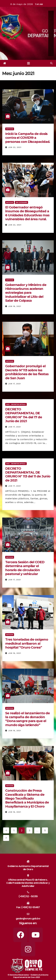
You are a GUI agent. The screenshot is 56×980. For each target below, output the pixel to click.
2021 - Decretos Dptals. (16, 404)
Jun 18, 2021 (15, 306)
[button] (51, 63)
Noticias (10, 129)
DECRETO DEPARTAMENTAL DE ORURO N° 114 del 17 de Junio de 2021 (24, 415)
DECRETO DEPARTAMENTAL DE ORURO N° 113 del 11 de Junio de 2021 (28, 474)
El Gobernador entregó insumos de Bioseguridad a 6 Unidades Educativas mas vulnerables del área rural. (27, 213)
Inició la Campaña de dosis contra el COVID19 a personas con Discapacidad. (28, 138)
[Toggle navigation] (29, 63)
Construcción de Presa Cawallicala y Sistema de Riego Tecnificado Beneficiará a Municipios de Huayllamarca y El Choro (27, 798)
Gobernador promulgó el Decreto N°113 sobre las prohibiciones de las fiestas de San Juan (27, 372)
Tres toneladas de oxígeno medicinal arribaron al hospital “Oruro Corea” (27, 643)
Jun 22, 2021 (15, 147)
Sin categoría (21, 202)
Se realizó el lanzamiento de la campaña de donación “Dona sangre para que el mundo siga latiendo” (27, 719)
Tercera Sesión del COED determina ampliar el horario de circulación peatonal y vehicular (25, 568)
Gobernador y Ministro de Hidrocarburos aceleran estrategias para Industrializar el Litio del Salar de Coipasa (26, 293)
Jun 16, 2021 (15, 653)
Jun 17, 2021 (14, 384)
